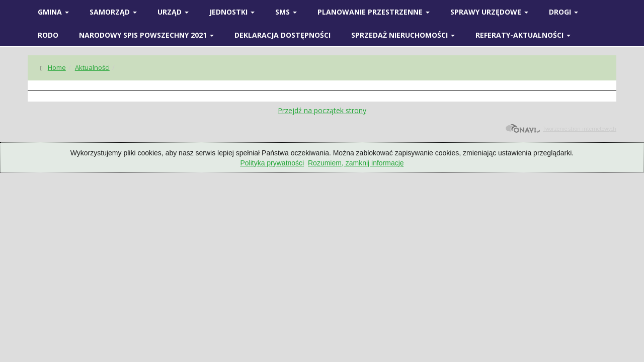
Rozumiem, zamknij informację (356, 163)
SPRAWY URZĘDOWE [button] (489, 12)
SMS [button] (286, 12)
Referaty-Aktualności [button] (523, 35)
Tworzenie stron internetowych (561, 129)
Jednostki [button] (232, 12)
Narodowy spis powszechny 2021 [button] (146, 35)
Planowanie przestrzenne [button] (374, 12)
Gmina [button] (53, 12)
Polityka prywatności (272, 163)
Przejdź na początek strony (322, 110)
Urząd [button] (173, 12)
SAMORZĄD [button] (113, 12)
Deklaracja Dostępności (283, 35)
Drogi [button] (563, 12)
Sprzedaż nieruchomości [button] (403, 35)
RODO (48, 35)
